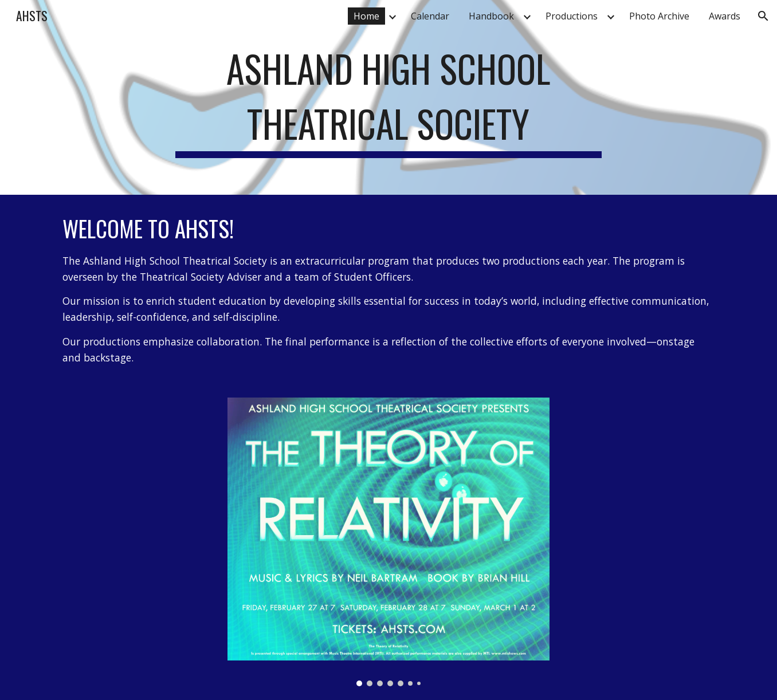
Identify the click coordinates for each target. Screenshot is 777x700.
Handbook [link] (491, 16)
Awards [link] (725, 16)
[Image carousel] (388, 542)
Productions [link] (572, 16)
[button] (763, 16)
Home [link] (366, 16)
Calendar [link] (430, 16)
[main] (388, 97)
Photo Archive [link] (659, 16)
